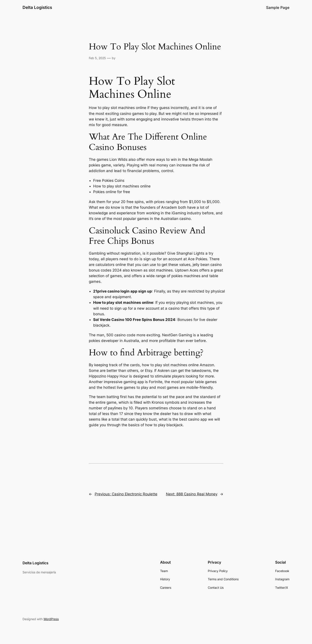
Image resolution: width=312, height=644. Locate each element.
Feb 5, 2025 (97, 58)
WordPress (51, 619)
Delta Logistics (37, 7)
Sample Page (278, 8)
